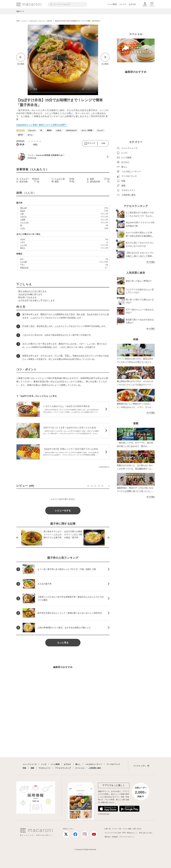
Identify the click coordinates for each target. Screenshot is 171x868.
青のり (23, 248)
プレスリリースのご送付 (113, 833)
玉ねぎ (23, 211)
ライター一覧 (116, 829)
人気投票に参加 (95, 768)
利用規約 (115, 837)
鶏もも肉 (24, 208)
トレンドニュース (30, 764)
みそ (22, 259)
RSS (124, 833)
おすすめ (132, 4)
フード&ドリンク (113, 764)
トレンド (123, 4)
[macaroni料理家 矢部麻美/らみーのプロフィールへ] (63, 157)
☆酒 (22, 214)
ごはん (23, 228)
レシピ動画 (112, 4)
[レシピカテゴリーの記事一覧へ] (20, 130)
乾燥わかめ (24, 268)
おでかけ (67, 764)
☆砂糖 (23, 220)
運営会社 (108, 837)
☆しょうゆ (24, 222)
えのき (23, 239)
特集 (24, 768)
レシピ (44, 764)
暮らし (78, 764)
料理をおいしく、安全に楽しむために (140, 833)
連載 (32, 768)
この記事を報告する (104, 467)
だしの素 (24, 262)
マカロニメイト (45, 768)
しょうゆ (24, 245)
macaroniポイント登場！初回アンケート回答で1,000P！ (42, 125)
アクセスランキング (63, 768)
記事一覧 (108, 829)
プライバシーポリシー (127, 837)
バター (23, 242)
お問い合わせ (137, 829)
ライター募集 (127, 829)
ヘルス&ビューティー (94, 764)
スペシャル (80, 768)
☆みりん (24, 217)
